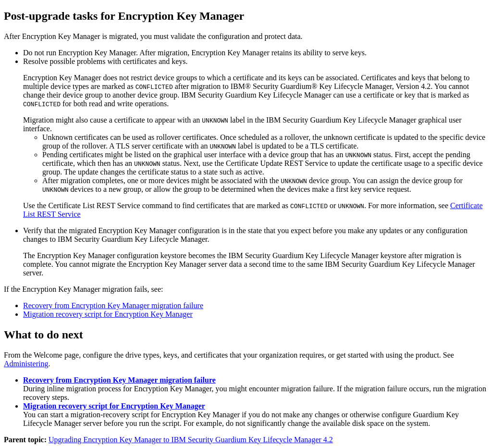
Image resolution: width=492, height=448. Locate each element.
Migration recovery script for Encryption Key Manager (108, 314)
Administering (26, 364)
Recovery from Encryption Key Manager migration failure (113, 305)
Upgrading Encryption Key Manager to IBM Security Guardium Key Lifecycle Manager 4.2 (191, 440)
